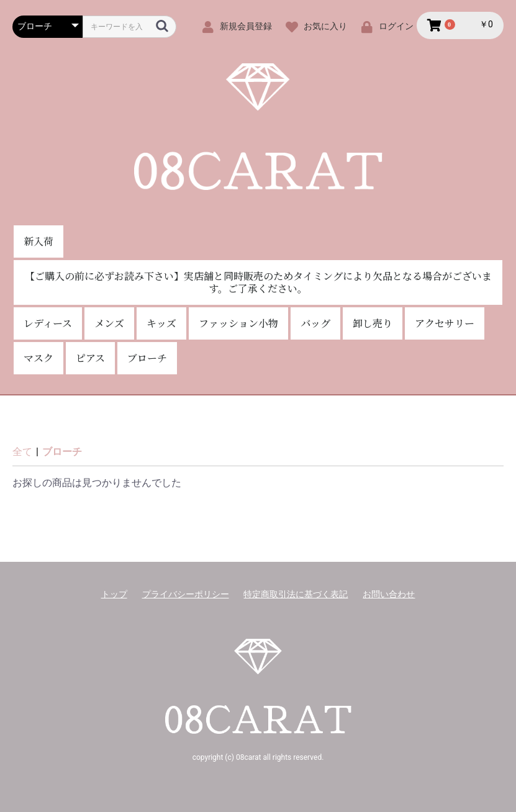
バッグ (315, 323)
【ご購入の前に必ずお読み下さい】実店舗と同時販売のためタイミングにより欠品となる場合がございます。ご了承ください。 (258, 282)
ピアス (90, 358)
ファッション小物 (238, 323)
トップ (114, 594)
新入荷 (38, 241)
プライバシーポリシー (186, 594)
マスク (38, 358)
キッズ (161, 323)
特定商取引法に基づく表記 (296, 594)
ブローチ (147, 358)
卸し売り (373, 323)
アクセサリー (445, 323)
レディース (48, 323)
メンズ (109, 323)
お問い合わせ (389, 594)
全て (22, 452)
